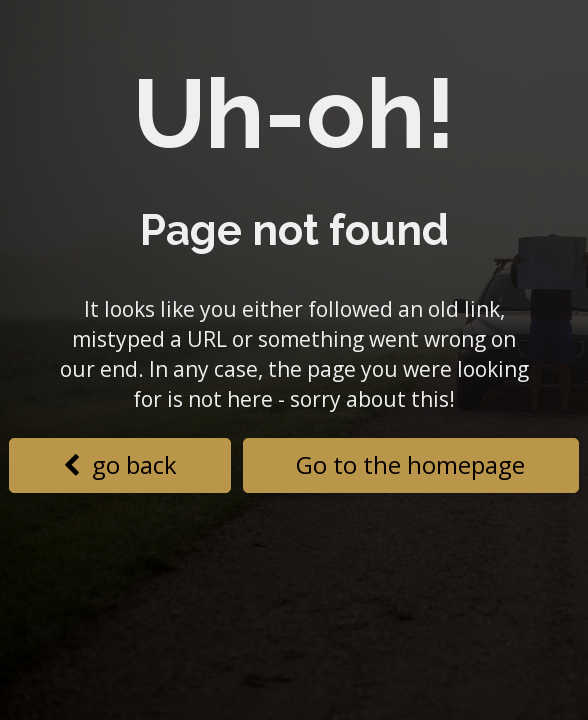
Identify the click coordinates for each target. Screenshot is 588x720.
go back (120, 464)
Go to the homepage (410, 464)
